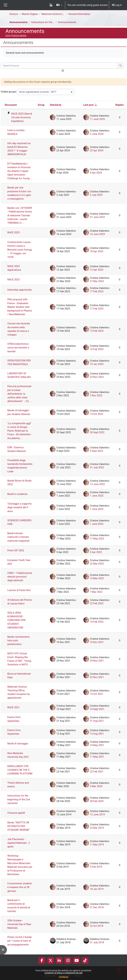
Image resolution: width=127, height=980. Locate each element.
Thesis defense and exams (18, 785)
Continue (63, 977)
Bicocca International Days (19, 676)
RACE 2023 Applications (14, 268)
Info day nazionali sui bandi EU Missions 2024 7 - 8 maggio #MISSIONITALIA (19, 149)
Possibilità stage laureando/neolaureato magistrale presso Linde (20, 466)
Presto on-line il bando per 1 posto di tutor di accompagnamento (20, 941)
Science (14, 14)
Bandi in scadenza (17, 494)
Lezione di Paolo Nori (19, 590)
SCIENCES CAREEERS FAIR (19, 522)
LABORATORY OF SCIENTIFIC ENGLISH (19, 375)
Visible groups (8, 92)
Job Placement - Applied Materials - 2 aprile (19, 843)
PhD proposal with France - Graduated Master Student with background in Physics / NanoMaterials (20, 307)
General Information (79, 14)
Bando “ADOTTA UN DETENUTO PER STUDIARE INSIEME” (19, 826)
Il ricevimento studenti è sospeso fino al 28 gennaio (19, 887)
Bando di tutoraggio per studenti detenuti (19, 412)
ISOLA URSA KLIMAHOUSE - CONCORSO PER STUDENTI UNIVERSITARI (16, 620)
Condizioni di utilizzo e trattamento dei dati (63, 973)
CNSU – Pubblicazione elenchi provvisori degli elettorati (20, 577)
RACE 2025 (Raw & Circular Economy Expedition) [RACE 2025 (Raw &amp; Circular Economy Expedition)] (22, 117)
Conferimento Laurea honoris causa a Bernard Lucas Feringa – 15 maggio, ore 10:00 (20, 250)
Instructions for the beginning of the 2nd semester (19, 799)
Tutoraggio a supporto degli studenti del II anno (20, 507)
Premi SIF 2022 (16, 550)
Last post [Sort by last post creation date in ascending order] (89, 105)
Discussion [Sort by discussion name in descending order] (11, 105)
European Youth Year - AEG (19, 562)
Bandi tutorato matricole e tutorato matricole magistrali (18, 537)
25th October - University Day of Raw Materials (19, 924)
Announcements (18, 22)
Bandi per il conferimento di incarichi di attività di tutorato (19, 906)
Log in (117, 5)
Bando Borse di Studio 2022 (20, 482)
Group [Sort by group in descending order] (41, 105)
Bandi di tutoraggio (18, 744)
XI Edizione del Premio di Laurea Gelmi (20, 602)
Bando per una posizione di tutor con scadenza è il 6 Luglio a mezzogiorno (19, 193)
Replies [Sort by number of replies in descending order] (120, 105)
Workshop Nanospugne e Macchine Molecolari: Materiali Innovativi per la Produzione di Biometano (20, 865)
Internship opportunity (19, 290)
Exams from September (14, 719)
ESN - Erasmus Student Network (17, 449)
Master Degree (30, 14)
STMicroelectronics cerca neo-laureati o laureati (18, 348)
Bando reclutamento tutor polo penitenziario (18, 640)
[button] (59, 5)
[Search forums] (59, 66)
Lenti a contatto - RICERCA (17, 132)
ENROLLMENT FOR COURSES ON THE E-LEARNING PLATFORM (20, 770)
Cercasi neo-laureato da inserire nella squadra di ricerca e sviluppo (19, 329)
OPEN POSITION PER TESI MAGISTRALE (19, 362)
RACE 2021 (14, 707)
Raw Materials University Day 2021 (18, 755)
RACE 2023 (14, 232)
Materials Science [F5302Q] (57, 14)
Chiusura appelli (16, 813)
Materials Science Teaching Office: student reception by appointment (19, 692)
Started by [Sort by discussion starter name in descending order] (56, 105)
